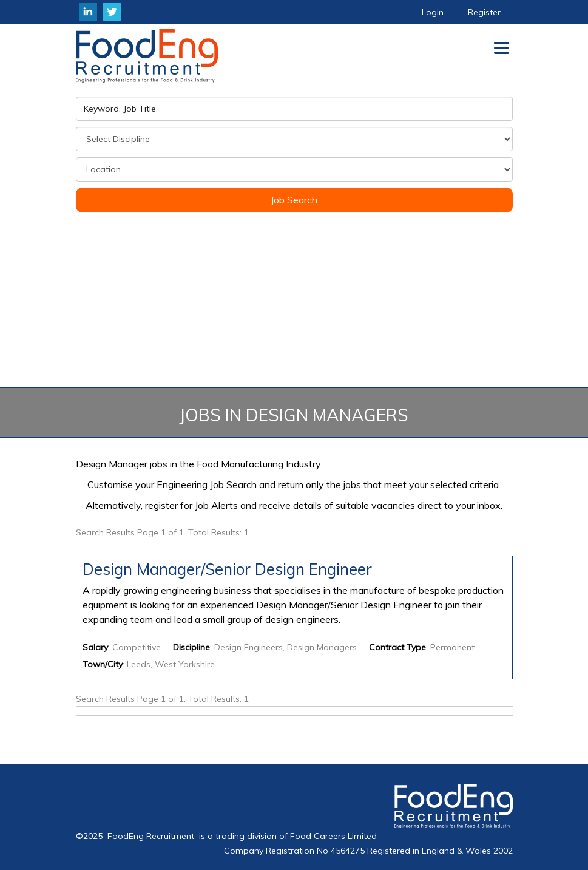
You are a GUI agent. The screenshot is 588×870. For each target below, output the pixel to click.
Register (484, 12)
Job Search (294, 200)
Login (433, 12)
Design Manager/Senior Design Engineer (227, 569)
